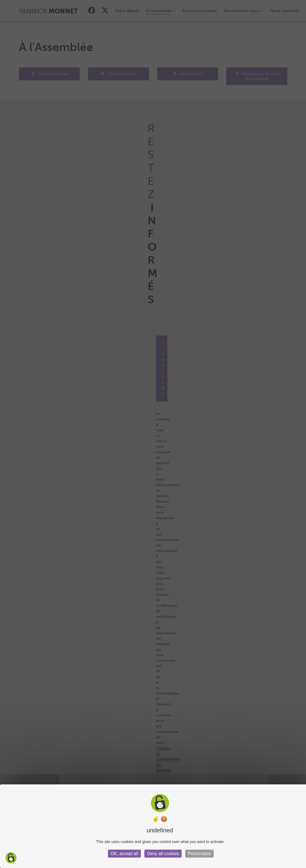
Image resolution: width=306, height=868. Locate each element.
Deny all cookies (163, 854)
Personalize (199, 854)
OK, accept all (124, 854)
